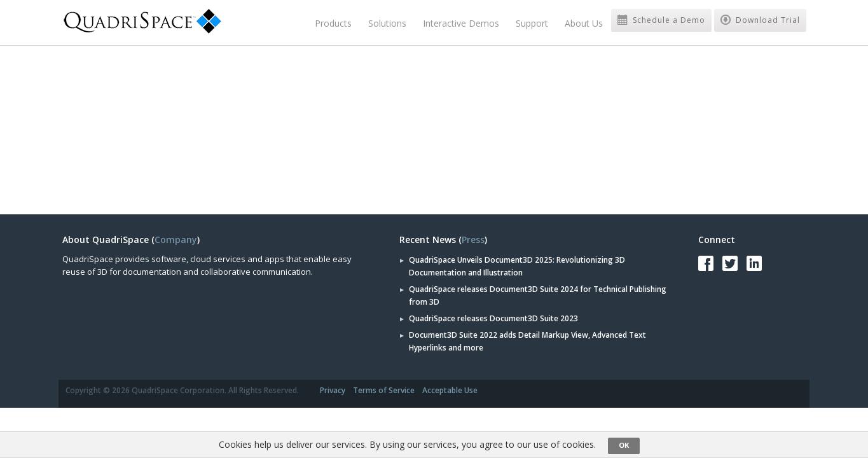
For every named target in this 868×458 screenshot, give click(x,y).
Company (176, 239)
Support (532, 23)
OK (624, 445)
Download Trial (760, 20)
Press (473, 239)
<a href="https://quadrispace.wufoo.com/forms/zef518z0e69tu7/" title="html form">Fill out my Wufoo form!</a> (244, 128)
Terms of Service (384, 390)
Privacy (333, 390)
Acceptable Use (450, 390)
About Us (584, 23)
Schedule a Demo (661, 20)
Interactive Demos (461, 23)
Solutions (387, 23)
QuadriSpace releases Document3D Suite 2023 (493, 318)
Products (333, 23)
